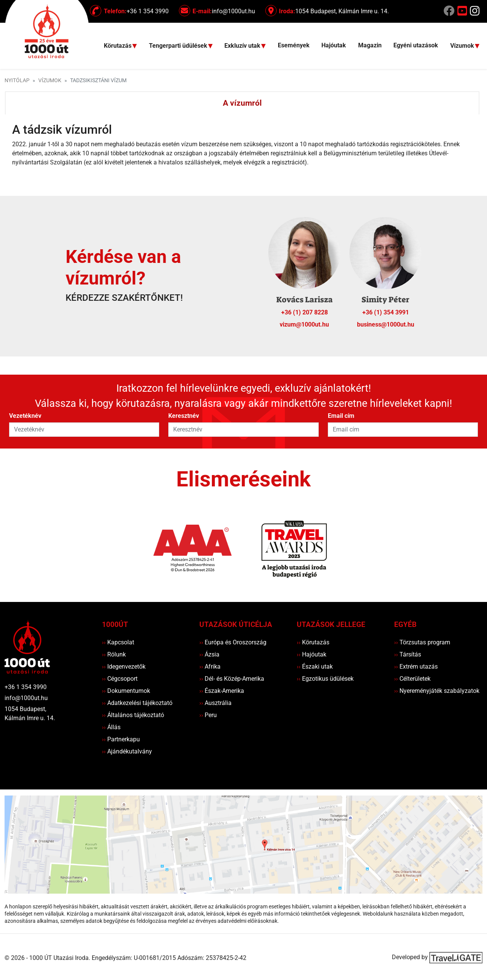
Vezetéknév (25, 416)
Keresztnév (184, 416)
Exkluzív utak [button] (243, 46)
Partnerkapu (121, 739)
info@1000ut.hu (26, 698)
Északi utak (315, 667)
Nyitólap (17, 80)
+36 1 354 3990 (26, 687)
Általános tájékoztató (133, 715)
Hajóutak (334, 45)
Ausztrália (215, 703)
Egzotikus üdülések (325, 679)
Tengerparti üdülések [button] (179, 46)
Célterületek (412, 679)
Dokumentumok (126, 691)
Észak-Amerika (222, 691)
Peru (208, 715)
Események (294, 45)
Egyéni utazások (416, 45)
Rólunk (114, 654)
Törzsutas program (422, 642)
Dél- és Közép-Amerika (232, 679)
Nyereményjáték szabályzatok (437, 691)
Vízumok (50, 80)
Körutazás (313, 642)
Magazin (370, 45)
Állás (111, 727)
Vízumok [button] (463, 46)
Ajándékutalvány (127, 751)
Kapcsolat (118, 642)
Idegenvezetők (124, 667)
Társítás (408, 654)
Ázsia (209, 654)
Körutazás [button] (118, 46)
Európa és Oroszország (233, 642)
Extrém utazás (416, 667)
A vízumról (242, 103)
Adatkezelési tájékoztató (137, 703)
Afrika (210, 667)
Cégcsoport (120, 679)
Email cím (341, 416)
